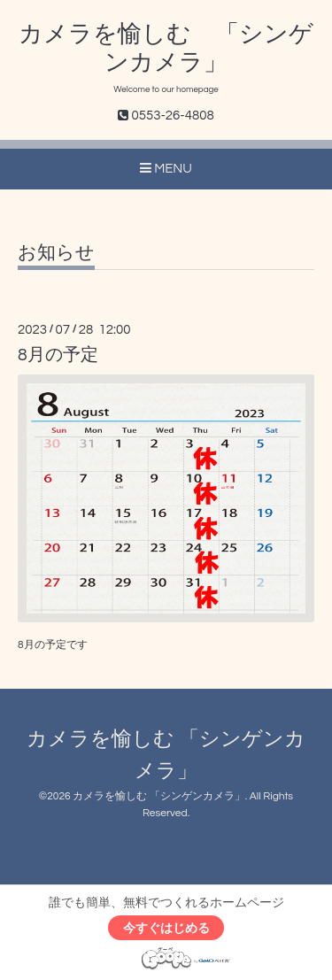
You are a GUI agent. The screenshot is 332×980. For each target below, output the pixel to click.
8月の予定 (58, 355)
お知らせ (56, 253)
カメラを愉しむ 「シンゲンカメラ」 (159, 796)
